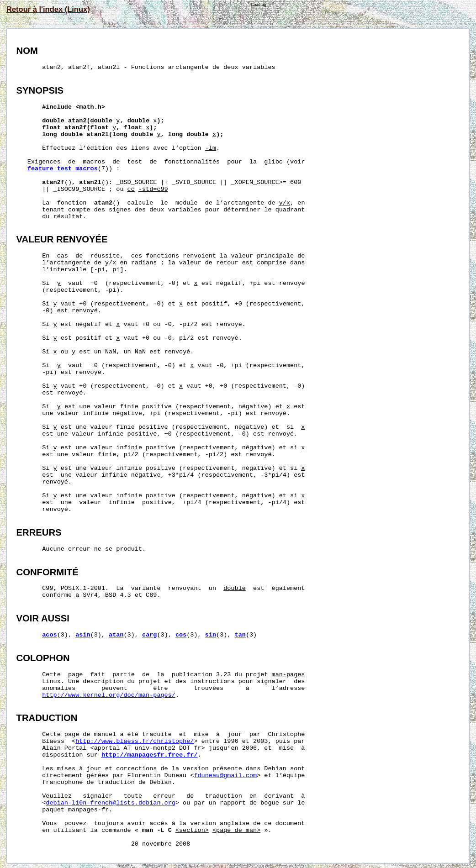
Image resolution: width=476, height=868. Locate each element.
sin (211, 635)
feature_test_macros (63, 169)
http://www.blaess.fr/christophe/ (135, 741)
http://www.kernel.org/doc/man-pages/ (109, 695)
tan (240, 635)
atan (116, 635)
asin (83, 635)
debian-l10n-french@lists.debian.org (111, 803)
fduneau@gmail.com (225, 776)
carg (149, 635)
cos (181, 635)
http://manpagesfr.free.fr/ (150, 755)
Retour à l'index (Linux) (48, 9)
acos (49, 635)
